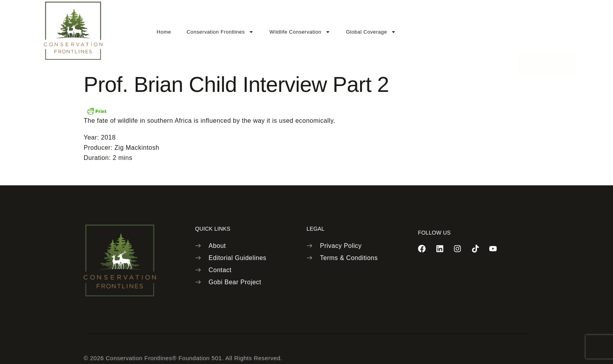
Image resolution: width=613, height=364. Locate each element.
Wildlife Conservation (300, 32)
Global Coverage (371, 32)
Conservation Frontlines (220, 32)
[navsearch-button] (495, 30)
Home (164, 32)
